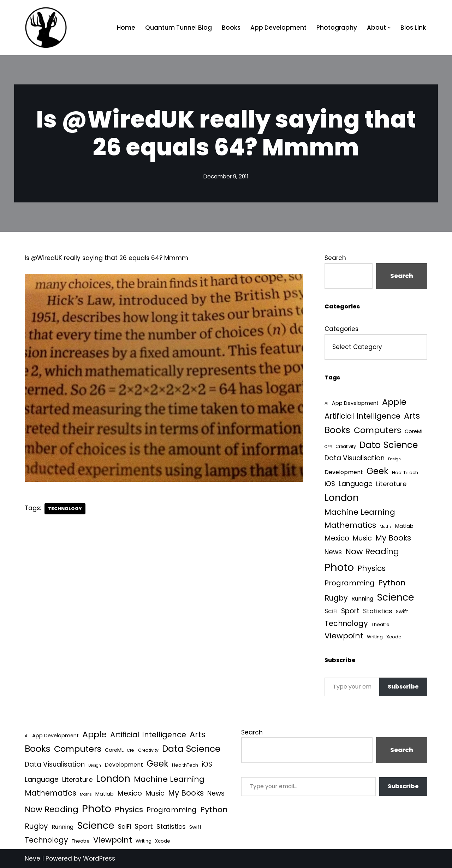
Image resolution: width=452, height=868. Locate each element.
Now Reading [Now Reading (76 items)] (372, 551)
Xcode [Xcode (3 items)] (394, 637)
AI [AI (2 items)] (326, 403)
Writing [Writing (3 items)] (375, 637)
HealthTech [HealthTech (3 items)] (405, 473)
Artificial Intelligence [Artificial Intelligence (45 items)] (362, 416)
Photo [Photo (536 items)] (339, 567)
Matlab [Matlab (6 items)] (404, 526)
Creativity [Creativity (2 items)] (346, 446)
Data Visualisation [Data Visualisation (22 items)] (355, 458)
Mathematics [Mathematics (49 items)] (350, 525)
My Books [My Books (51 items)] (393, 538)
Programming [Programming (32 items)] (350, 583)
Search (335, 258)
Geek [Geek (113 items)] (377, 471)
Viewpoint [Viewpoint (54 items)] (344, 636)
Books (231, 28)
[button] (389, 28)
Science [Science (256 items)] (395, 597)
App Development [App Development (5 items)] (355, 403)
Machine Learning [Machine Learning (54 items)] (360, 512)
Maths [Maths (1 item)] (386, 527)
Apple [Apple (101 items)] (394, 402)
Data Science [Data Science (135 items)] (389, 445)
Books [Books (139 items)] (337, 430)
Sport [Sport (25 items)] (350, 611)
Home (126, 28)
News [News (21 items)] (333, 552)
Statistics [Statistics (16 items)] (378, 611)
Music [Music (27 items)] (362, 538)
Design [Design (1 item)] (394, 459)
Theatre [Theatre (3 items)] (380, 624)
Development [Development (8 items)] (344, 472)
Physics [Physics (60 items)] (371, 568)
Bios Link (413, 28)
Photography (337, 28)
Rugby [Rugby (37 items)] (336, 598)
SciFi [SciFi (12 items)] (331, 611)
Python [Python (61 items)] (392, 583)
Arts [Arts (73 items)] (412, 416)
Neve (32, 858)
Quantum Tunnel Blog (179, 28)
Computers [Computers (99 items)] (377, 430)
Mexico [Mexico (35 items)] (337, 538)
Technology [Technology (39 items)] (346, 623)
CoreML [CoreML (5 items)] (414, 431)
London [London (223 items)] (342, 498)
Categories (341, 329)
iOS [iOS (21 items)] (330, 484)
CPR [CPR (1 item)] (328, 447)
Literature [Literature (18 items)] (391, 484)
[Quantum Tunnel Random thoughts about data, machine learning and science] (46, 28)
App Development (278, 28)
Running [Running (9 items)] (362, 599)
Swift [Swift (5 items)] (402, 612)
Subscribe (403, 687)
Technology (65, 509)
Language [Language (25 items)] (356, 484)
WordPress (99, 858)
